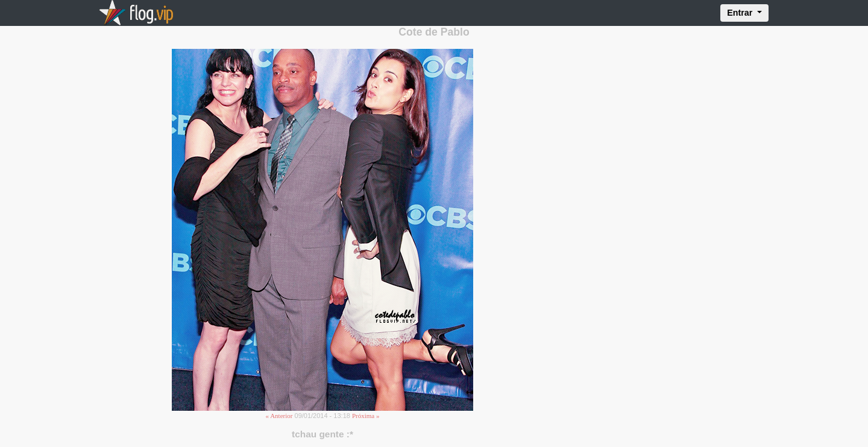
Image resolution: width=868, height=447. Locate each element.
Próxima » (366, 416)
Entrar (741, 13)
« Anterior (279, 416)
